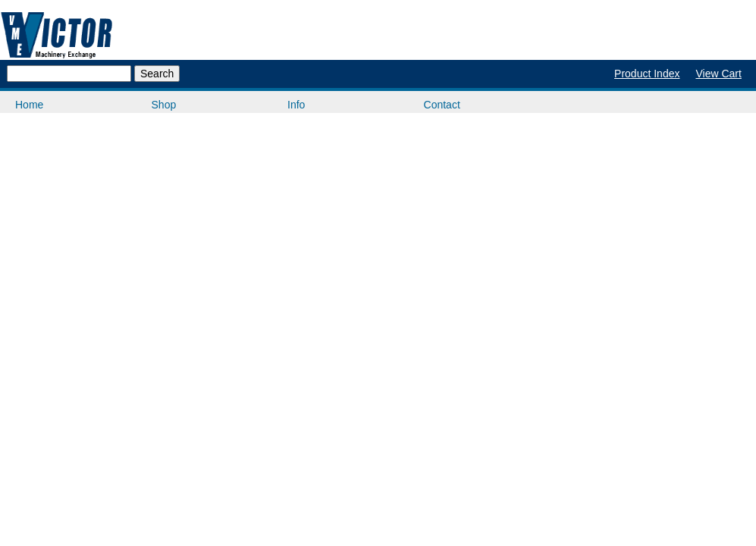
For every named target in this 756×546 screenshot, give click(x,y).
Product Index (647, 74)
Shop (164, 105)
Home (29, 105)
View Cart (718, 74)
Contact (442, 105)
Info (296, 105)
